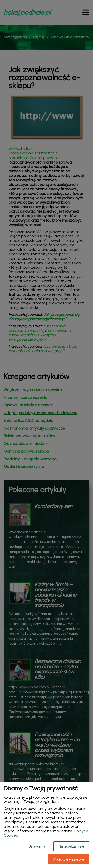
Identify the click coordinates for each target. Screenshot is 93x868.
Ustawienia (37, 846)
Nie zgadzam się (71, 846)
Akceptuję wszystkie (69, 859)
